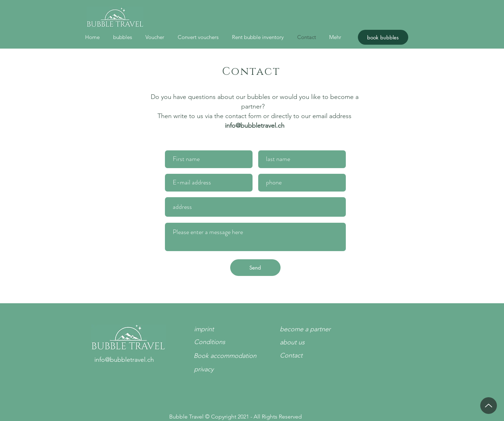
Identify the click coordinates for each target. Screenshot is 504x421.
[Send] (255, 268)
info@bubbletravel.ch (255, 126)
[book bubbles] (383, 37)
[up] (489, 406)
